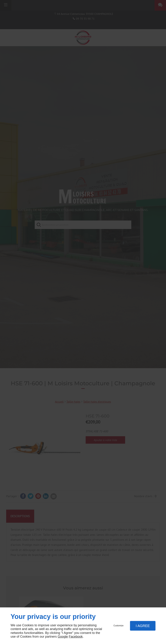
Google (63, 637)
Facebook (76, 637)
